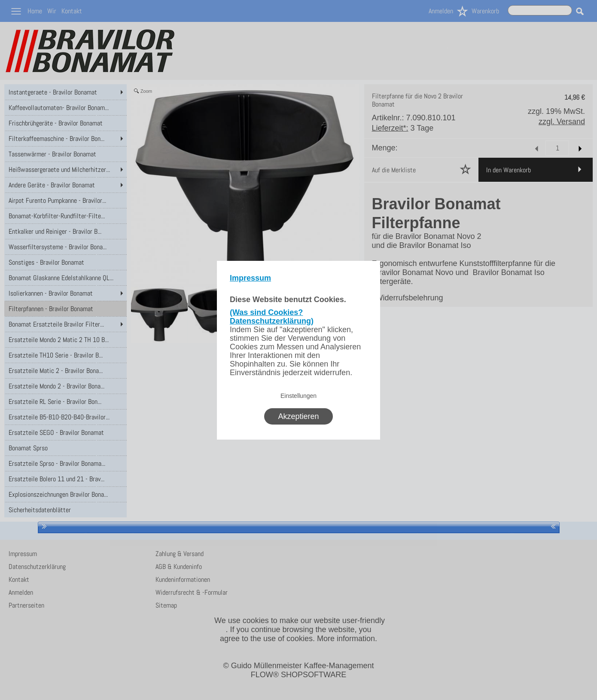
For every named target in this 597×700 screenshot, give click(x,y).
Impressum (250, 278)
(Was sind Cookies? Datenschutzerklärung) (272, 317)
